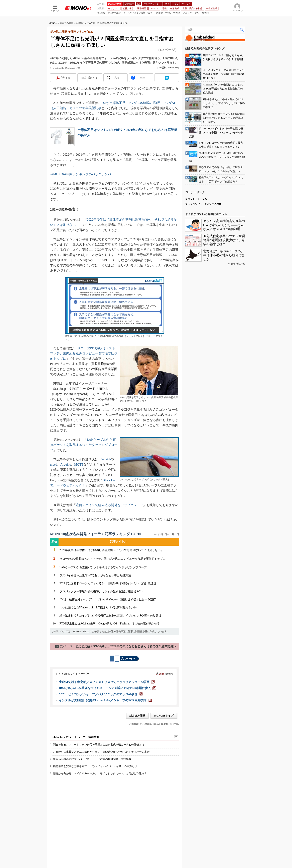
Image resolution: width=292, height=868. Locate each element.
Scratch (106, 459)
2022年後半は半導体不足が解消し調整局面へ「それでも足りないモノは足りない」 (111, 550)
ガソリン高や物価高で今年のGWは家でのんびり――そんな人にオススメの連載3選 (224, 225)
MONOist (53, 23)
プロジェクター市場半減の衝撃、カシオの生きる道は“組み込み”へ (101, 591)
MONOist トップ (164, 716)
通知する (93, 78)
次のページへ (128, 659)
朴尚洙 (162, 68)
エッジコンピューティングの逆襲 (203, 204)
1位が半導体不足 (113, 103)
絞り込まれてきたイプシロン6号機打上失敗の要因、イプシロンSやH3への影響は (110, 616)
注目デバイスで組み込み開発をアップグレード (109, 505)
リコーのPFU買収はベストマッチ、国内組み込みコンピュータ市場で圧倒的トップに (84, 353)
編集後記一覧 (238, 264)
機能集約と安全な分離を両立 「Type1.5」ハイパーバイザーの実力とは (95, 766)
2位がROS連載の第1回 (145, 103)
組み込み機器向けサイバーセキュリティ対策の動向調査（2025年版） (93, 759)
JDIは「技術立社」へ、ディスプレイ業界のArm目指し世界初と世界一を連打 (108, 599)
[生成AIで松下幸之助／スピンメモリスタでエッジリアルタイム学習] (107, 682)
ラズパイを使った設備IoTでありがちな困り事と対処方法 (95, 575)
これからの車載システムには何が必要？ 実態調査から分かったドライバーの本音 (101, 752)
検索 (242, 29)
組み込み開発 (67, 23)
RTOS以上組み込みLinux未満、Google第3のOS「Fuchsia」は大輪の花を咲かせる (110, 624)
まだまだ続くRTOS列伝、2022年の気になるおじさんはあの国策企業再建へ (116, 646)
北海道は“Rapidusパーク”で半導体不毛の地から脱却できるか (224, 255)
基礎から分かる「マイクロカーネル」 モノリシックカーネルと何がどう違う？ (100, 773)
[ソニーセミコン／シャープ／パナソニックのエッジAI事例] (101, 694)
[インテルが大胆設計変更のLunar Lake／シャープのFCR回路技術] (105, 700)
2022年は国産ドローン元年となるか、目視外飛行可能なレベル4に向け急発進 (108, 583)
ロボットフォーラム (196, 199)
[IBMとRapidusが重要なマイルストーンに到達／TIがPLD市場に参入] (108, 688)
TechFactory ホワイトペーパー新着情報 (75, 737)
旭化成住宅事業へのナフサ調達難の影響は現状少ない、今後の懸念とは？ (224, 240)
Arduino (66, 464)
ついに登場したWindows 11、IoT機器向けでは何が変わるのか (98, 608)
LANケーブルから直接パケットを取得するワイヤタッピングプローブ (84, 445)
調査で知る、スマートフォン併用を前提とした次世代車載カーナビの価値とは (99, 745)
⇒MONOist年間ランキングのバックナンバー (82, 174)
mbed (54, 464)
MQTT (79, 464)
